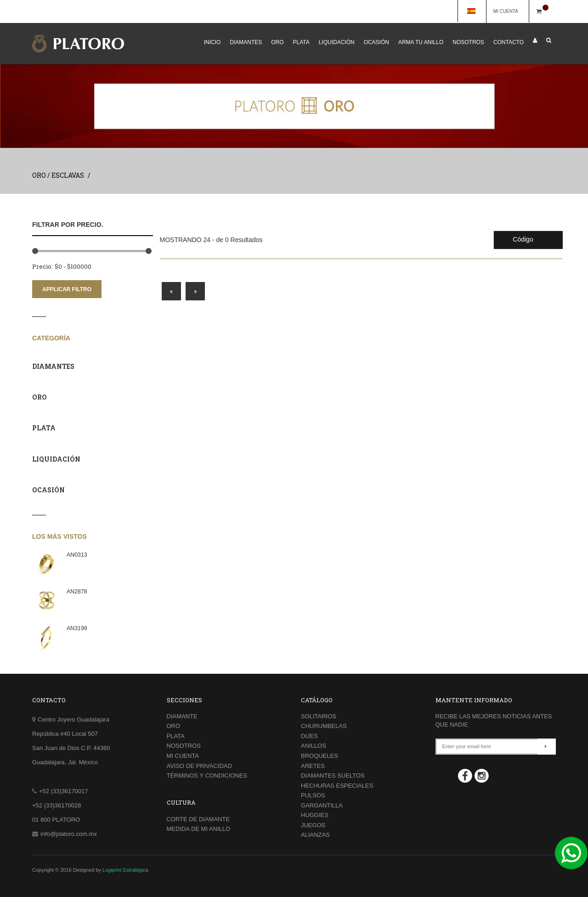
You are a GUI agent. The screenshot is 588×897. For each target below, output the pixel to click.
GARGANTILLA (322, 805)
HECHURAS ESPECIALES (337, 786)
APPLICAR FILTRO (67, 289)
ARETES (313, 766)
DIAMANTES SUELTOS (333, 776)
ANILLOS (314, 746)
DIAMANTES (246, 42)
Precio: (42, 266)
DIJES (309, 736)
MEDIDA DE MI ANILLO (199, 829)
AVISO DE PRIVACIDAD (199, 766)
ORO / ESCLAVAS (58, 175)
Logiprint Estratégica (125, 870)
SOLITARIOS (319, 716)
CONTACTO (509, 42)
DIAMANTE (182, 716)
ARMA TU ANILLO (421, 42)
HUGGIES (315, 815)
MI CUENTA (510, 11)
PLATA (301, 42)
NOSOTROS (468, 42)
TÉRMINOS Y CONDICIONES (207, 776)
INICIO (212, 42)
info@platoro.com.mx (69, 834)
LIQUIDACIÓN (337, 42)
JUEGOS (313, 825)
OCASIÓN (376, 42)
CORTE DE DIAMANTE (198, 819)
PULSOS (313, 795)
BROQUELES (319, 756)
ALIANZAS (315, 835)
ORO (277, 42)
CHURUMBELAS (324, 726)
